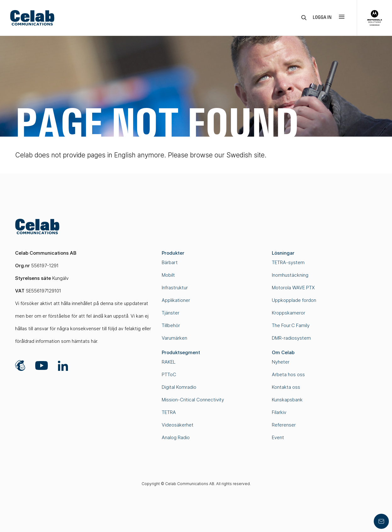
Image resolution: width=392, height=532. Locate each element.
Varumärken (174, 338)
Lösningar (283, 253)
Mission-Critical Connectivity (193, 400)
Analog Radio (176, 437)
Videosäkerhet (178, 425)
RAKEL (169, 362)
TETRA (169, 412)
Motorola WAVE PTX (293, 288)
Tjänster (171, 313)
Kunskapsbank (287, 400)
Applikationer (176, 300)
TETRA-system (288, 262)
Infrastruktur (175, 288)
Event (278, 437)
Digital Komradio (179, 387)
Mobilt (168, 275)
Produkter (173, 253)
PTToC (169, 374)
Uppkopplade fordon (294, 300)
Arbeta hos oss (288, 374)
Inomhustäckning (290, 275)
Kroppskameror (288, 313)
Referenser (284, 425)
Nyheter (281, 362)
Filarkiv (279, 412)
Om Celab (283, 352)
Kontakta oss (286, 387)
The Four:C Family (291, 325)
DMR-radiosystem (291, 338)
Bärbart (170, 262)
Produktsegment (181, 352)
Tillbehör (171, 325)
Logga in (322, 18)
